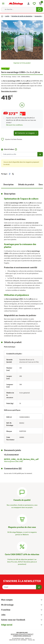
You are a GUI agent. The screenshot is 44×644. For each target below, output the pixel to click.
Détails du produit (26, 185)
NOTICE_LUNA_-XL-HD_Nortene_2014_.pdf (21, 459)
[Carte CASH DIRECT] (22, 546)
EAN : (19, 77)
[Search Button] (39, 9)
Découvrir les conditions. (15, 125)
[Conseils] (22, 492)
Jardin (7, 16)
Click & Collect (9, 149)
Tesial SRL (31, 640)
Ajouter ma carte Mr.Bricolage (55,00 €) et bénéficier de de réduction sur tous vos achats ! (21, 120)
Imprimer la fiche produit (22, 63)
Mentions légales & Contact (22, 634)
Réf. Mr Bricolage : (7, 77)
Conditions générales (22, 636)
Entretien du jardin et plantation (22, 16)
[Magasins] (22, 519)
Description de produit (9, 91)
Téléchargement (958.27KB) (13, 461)
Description (9, 185)
